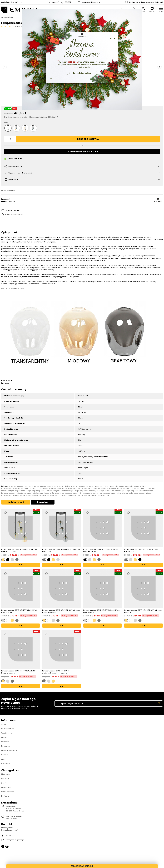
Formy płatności (8, 792)
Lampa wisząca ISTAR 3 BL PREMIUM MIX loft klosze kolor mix (101, 550)
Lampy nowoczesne (101, 493)
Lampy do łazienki (108, 488)
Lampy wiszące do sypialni (89, 488)
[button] (6, 139)
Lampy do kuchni (101, 486)
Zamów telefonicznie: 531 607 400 (82, 151)
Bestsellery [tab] (43, 502)
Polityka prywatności (10, 750)
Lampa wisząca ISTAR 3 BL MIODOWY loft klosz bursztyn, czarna (61, 611)
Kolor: (6, 123)
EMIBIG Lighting (8, 201)
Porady (4, 737)
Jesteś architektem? (10, 2)
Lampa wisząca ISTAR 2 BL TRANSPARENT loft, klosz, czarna (102, 611)
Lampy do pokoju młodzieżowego (139, 491)
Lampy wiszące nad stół (141, 493)
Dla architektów (8, 728)
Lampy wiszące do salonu (50, 488)
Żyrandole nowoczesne (62, 493)
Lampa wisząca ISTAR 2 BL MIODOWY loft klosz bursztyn (143, 611)
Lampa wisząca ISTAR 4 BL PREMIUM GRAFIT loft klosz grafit (61, 550)
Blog (3, 759)
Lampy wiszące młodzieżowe (14, 493)
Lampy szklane (103, 495)
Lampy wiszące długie (87, 495)
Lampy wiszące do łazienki (128, 488)
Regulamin (6, 746)
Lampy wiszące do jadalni (12, 488)
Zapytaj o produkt (13, 210)
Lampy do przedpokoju (35, 491)
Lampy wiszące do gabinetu (13, 491)
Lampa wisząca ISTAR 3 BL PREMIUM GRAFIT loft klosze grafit (143, 550)
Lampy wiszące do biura (83, 486)
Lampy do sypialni (69, 488)
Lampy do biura (65, 486)
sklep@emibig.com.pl (91, 2)
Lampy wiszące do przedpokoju (59, 491)
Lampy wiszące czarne (83, 493)
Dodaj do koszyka (88, 139)
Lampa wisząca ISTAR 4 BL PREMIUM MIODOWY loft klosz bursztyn (20, 550)
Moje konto (6, 774)
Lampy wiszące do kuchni (120, 486)
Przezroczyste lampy (68, 495)
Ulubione (5, 778)
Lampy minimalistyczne (121, 493)
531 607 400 (70, 2)
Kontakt (4, 755)
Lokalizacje (6, 764)
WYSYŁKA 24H (53, 495)
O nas (4, 724)
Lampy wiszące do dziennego (111, 491)
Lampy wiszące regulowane (13, 495)
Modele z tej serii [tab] (16, 502)
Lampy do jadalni (138, 486)
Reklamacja (6, 787)
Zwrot (4, 783)
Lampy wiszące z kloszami (22, 486)
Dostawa (5, 796)
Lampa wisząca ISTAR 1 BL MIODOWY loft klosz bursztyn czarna (20, 672)
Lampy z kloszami (44, 493)
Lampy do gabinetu (148, 488)
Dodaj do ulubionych (14, 214)
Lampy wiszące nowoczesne (46, 486)
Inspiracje (5, 742)
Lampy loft (31, 493)
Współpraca (6, 733)
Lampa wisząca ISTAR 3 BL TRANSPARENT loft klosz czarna (19, 611)
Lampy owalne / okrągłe (36, 495)
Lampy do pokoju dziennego (86, 491)
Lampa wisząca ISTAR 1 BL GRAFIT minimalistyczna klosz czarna (56, 672)
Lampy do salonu (31, 488)
